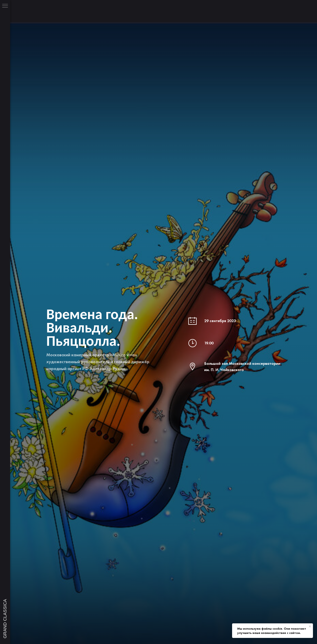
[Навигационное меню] (5, 6)
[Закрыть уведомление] (310, 626)
